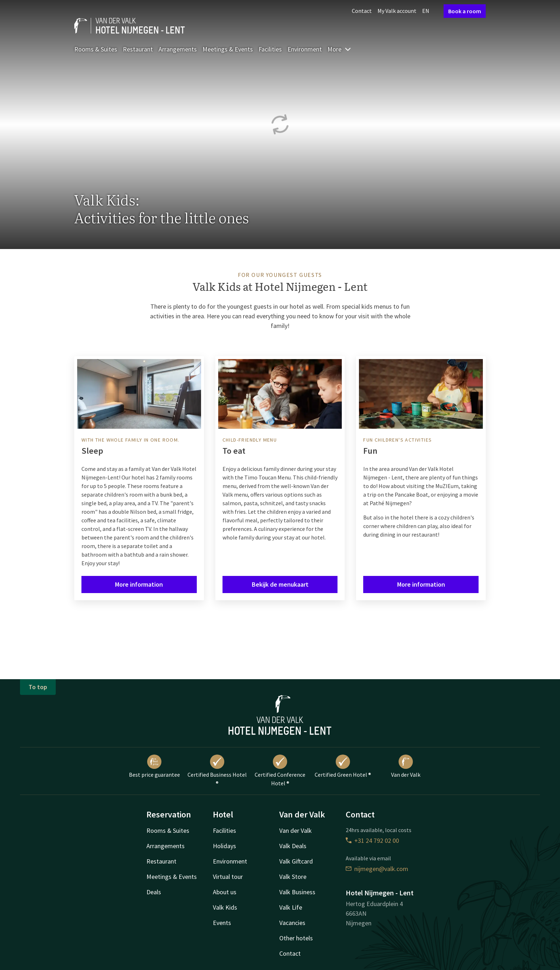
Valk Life (291, 907)
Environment (305, 49)
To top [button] (38, 687)
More (339, 49)
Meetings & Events (228, 49)
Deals (154, 892)
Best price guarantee (154, 766)
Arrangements (178, 49)
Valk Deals (293, 846)
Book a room (465, 11)
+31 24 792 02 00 (372, 840)
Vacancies (292, 923)
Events (222, 923)
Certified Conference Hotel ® (280, 771)
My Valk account (397, 11)
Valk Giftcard (296, 861)
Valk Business (297, 892)
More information (139, 584)
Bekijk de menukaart (280, 584)
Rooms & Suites (96, 49)
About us (225, 892)
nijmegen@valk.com (377, 869)
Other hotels (296, 938)
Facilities (270, 49)
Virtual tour (228, 877)
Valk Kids (225, 907)
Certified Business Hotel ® (217, 771)
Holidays (224, 846)
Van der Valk (406, 766)
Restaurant (138, 49)
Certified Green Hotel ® (343, 766)
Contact (362, 11)
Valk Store (293, 877)
